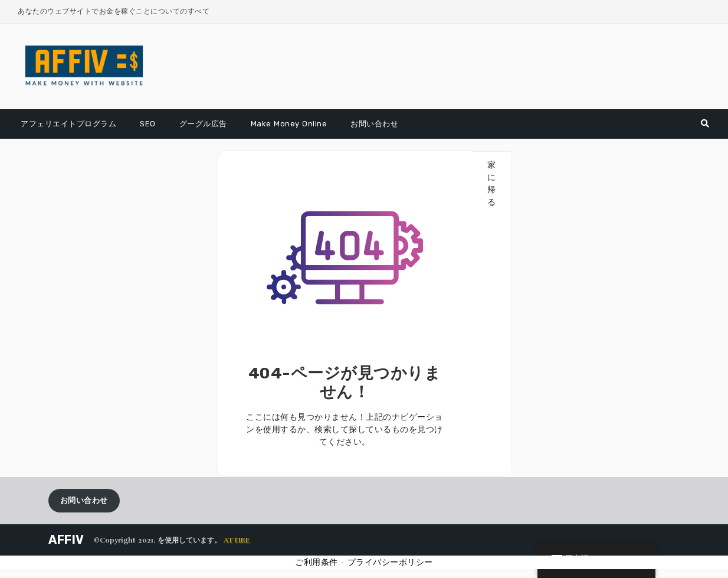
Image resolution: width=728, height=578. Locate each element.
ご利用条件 (317, 562)
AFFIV (66, 540)
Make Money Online (289, 124)
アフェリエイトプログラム (68, 124)
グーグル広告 (203, 124)
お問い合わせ (374, 124)
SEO (148, 124)
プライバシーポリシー (390, 562)
